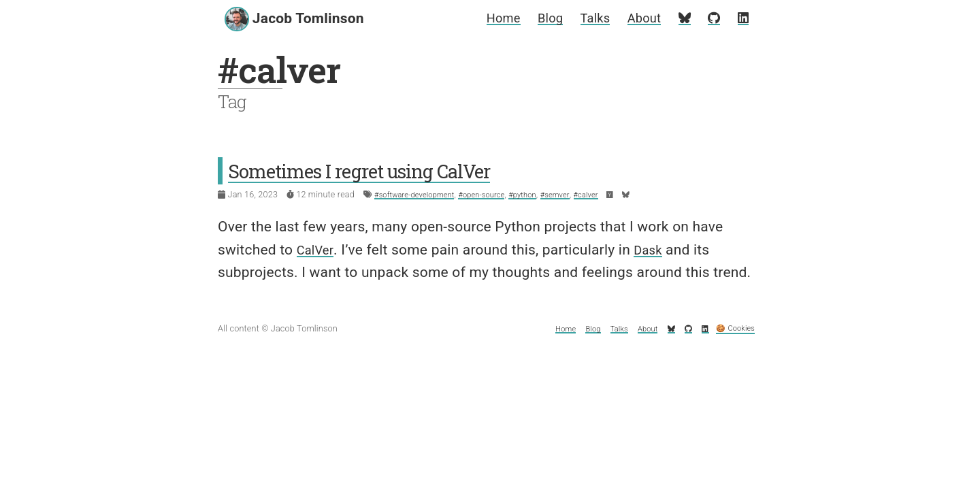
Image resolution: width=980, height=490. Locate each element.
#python (544, 194)
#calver (615, 194)
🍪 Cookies (731, 328)
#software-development (420, 194)
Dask (655, 250)
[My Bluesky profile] (681, 18)
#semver (580, 194)
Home (482, 18)
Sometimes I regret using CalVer (379, 170)
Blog (534, 18)
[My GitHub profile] (712, 18)
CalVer (317, 250)
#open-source (497, 194)
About (637, 18)
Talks (583, 18)
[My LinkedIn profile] (742, 18)
